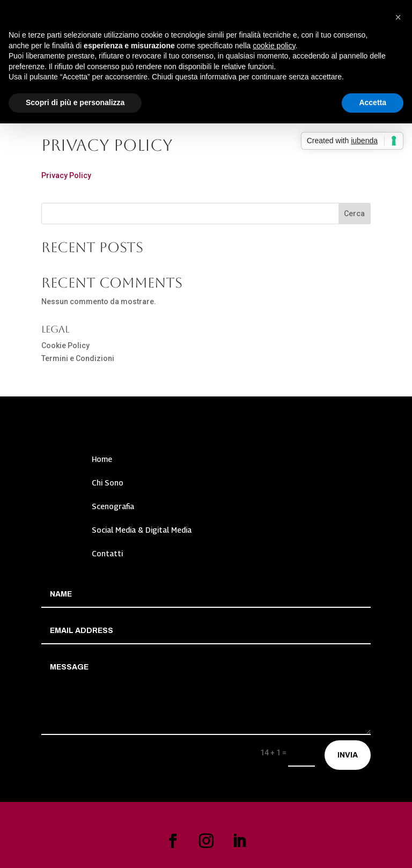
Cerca (354, 214)
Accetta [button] (373, 102)
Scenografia (113, 506)
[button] (398, 17)
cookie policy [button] (274, 46)
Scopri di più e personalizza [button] (75, 102)
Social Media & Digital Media (142, 530)
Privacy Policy (66, 175)
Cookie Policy (65, 345)
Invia (348, 755)
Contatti (107, 553)
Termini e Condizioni (78, 358)
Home (102, 459)
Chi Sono (108, 483)
